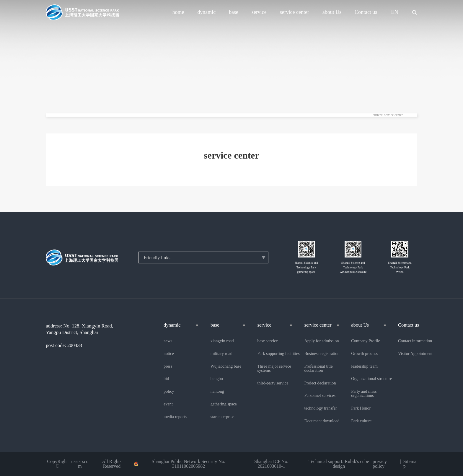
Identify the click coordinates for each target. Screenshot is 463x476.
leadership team (364, 366)
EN (395, 12)
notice (169, 353)
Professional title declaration (318, 368)
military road (221, 353)
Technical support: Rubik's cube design (339, 464)
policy (169, 391)
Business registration (322, 353)
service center (295, 12)
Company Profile (366, 341)
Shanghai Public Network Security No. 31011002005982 (189, 464)
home (178, 12)
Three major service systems (274, 368)
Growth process (364, 353)
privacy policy (380, 464)
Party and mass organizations (364, 393)
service (259, 12)
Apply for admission (321, 341)
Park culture (361, 421)
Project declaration (320, 383)
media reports (175, 417)
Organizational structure (371, 379)
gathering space (224, 404)
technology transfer (320, 408)
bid (166, 379)
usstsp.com (80, 464)
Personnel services (320, 395)
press (168, 366)
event (168, 404)
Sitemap (410, 464)
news (168, 341)
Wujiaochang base (226, 366)
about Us (332, 12)
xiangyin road (222, 341)
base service (268, 341)
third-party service (273, 383)
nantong (217, 391)
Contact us (366, 12)
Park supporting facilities (279, 353)
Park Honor (361, 408)
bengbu (217, 379)
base (234, 12)
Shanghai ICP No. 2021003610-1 (271, 464)
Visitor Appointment (415, 353)
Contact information (415, 341)
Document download (322, 421)
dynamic (206, 12)
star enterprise (222, 417)
